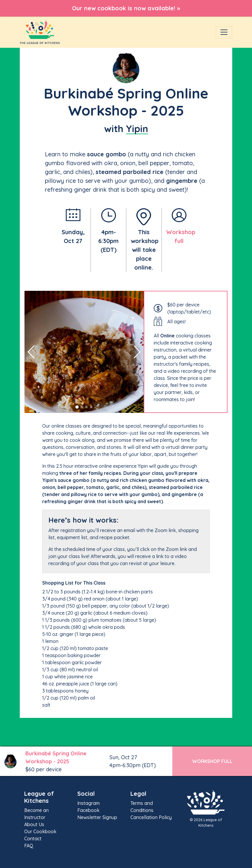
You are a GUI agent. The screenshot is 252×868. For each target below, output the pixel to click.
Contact (33, 839)
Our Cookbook (40, 831)
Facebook (88, 810)
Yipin (137, 129)
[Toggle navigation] (224, 32)
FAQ (29, 846)
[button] (77, 407)
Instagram (89, 803)
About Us (34, 824)
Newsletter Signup (97, 817)
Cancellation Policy (151, 817)
